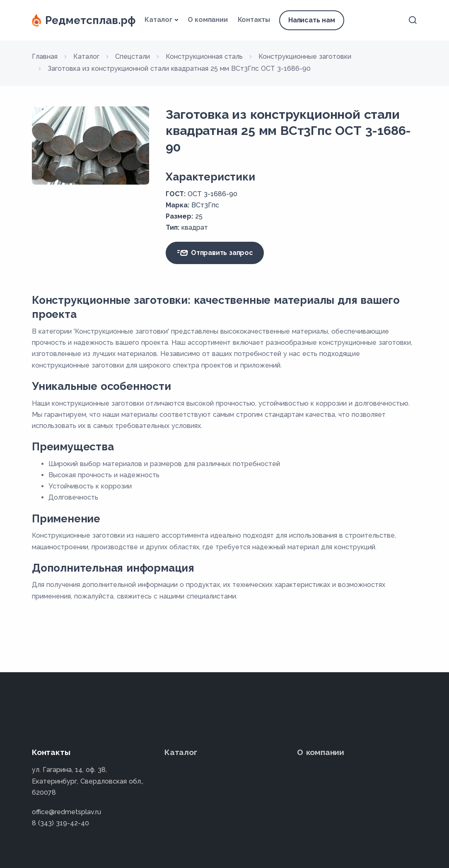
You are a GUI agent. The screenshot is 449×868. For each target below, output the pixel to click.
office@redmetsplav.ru (66, 812)
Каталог (158, 20)
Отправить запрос (215, 253)
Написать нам (312, 20)
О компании (208, 20)
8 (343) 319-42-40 (60, 823)
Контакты (254, 20)
